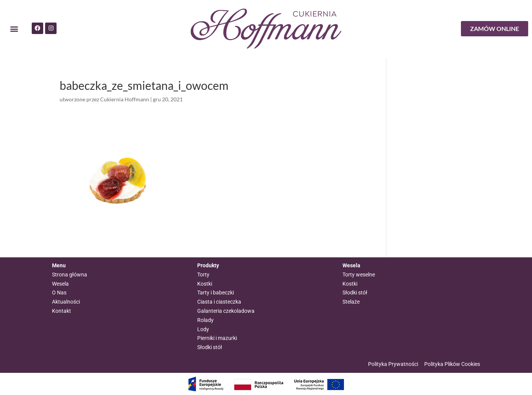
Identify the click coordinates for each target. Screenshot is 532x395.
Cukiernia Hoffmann (125, 99)
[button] (14, 29)
